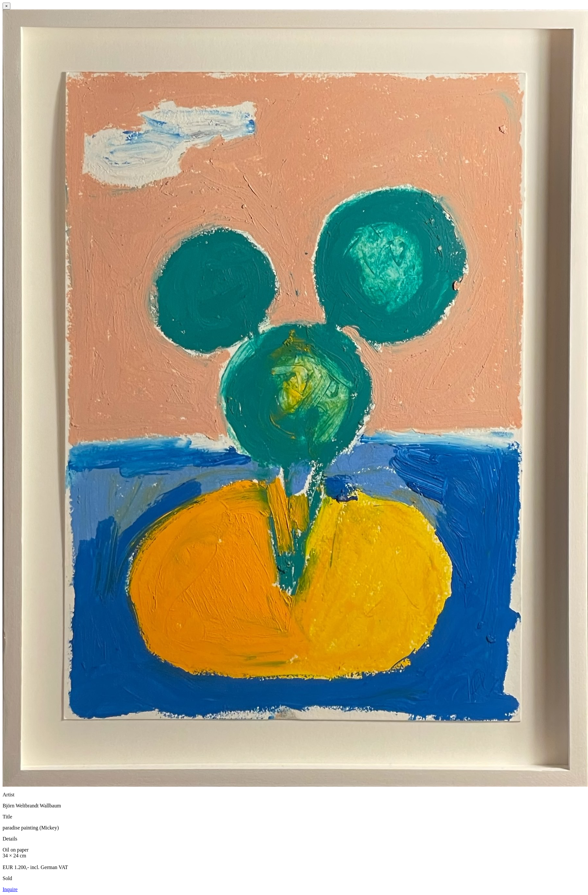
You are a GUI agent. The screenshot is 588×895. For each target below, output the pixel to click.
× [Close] (6, 6)
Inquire (10, 889)
